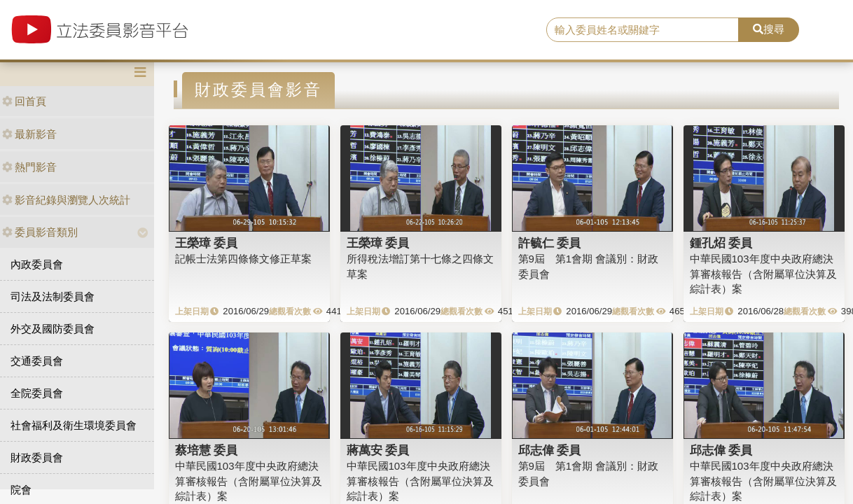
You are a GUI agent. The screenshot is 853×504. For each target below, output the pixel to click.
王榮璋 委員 (207, 243)
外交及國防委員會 (53, 329)
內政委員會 (37, 264)
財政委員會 (37, 457)
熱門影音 (29, 167)
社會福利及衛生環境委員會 (74, 425)
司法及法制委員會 (53, 296)
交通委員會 (37, 361)
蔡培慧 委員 (207, 450)
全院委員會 (37, 393)
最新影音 (29, 134)
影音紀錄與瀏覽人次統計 (66, 200)
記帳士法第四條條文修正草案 (243, 259)
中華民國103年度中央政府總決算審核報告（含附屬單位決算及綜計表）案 (763, 274)
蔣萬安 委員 (378, 450)
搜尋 (769, 29)
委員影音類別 (40, 232)
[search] (643, 30)
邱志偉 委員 (550, 450)
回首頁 (24, 101)
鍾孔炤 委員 (721, 243)
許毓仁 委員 (550, 243)
